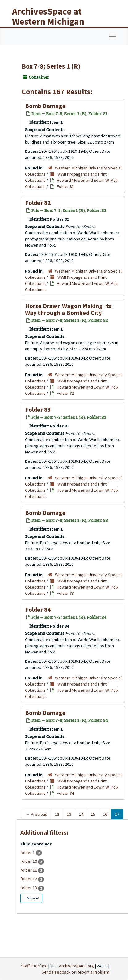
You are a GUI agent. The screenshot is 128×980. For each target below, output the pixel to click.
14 (81, 814)
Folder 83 (38, 409)
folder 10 (29, 861)
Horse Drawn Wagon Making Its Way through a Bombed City (68, 309)
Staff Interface (34, 966)
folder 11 (29, 870)
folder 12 (29, 879)
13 (69, 814)
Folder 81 (65, 186)
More (33, 898)
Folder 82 (38, 203)
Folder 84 (38, 609)
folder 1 (28, 853)
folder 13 (29, 888)
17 (117, 814)
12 (57, 814)
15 (93, 814)
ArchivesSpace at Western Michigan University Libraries (53, 21)
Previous (36, 814)
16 (105, 814)
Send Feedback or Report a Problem (75, 972)
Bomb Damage (45, 106)
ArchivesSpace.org (76, 966)
